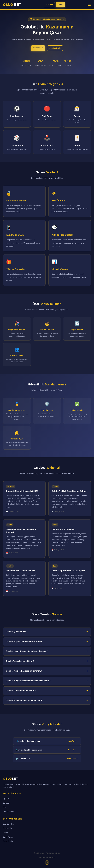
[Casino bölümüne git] (77, 114)
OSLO (12, 5)
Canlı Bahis (7, 828)
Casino (6, 833)
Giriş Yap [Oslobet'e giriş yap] (49, 5)
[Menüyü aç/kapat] (89, 5)
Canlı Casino (8, 837)
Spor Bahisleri (8, 824)
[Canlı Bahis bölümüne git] (47, 114)
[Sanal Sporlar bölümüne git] (47, 142)
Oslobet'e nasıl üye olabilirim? (20, 661)
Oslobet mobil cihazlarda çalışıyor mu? (24, 671)
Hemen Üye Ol (38, 48)
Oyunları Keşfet (55, 48)
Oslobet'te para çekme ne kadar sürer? (24, 641)
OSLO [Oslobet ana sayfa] (10, 779)
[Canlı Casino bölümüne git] (17, 142)
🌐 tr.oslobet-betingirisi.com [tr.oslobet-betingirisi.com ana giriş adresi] (47, 741)
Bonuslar (6, 803)
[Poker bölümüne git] (77, 142)
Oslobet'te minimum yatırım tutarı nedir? (25, 700)
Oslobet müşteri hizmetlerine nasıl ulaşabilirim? (28, 681)
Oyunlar (6, 799)
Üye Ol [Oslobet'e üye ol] (60, 4)
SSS (5, 807)
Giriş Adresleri (8, 812)
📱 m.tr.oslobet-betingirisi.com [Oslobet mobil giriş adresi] (47, 750)
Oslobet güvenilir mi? (16, 632)
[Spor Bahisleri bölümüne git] (17, 114)
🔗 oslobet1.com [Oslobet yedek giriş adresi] (47, 759)
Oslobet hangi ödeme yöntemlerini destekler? (27, 651)
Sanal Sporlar (8, 841)
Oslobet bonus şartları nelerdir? (21, 691)
